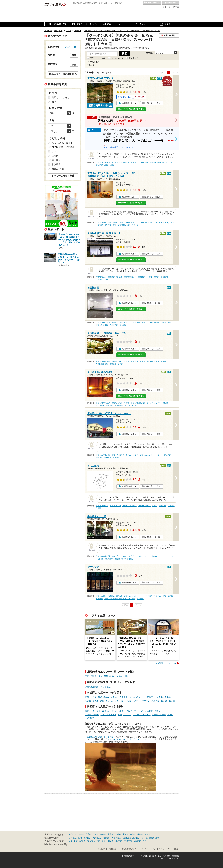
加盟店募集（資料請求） (108, 849)
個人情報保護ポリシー (130, 856)
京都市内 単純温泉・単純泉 (126, 163)
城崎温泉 (97, 838)
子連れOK (90, 718)
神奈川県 (73, 834)
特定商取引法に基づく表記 (151, 856)
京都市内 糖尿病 (118, 455)
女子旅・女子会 (168, 701)
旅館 (102, 701)
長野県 (133, 834)
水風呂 (96, 701)
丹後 (126, 676)
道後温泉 (127, 838)
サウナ (94, 697)
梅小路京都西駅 (127, 559)
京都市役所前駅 (102, 325)
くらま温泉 (106, 687)
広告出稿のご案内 (129, 849)
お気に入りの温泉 (152, 3)
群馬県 (103, 834)
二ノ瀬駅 (99, 280)
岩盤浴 (55, 156)
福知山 (112, 676)
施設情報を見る (128, 103)
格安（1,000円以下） (146, 697)
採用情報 (175, 856)
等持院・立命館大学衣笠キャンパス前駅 (120, 599)
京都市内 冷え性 (130, 277)
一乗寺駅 (99, 225)
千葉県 (88, 834)
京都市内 (128, 841)
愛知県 (140, 834)
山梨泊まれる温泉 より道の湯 (100, 737)
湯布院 (145, 838)
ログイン (167, 7)
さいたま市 (95, 841)
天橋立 (120, 676)
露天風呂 (123, 697)
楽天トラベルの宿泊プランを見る (131, 109)
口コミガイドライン (148, 849)
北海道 (125, 834)
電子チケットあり (98, 58)
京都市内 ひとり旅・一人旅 (138, 556)
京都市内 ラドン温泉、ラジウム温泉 (110, 223)
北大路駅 (99, 599)
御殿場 (110, 841)
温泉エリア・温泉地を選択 (63, 74)
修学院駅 (108, 225)
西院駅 (117, 559)
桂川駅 (112, 165)
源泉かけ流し (58, 169)
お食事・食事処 (164, 697)
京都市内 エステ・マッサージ (151, 455)
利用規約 (167, 856)
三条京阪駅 (114, 325)
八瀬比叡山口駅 (102, 364)
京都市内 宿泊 (143, 163)
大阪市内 (118, 841)
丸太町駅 (123, 325)
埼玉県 (81, 834)
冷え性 (88, 701)
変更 (74, 55)
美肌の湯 (155, 701)
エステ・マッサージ (141, 701)
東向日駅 (99, 165)
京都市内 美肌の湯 (157, 163)
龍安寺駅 (140, 599)
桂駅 (106, 165)
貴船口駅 (164, 277)
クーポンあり (117, 58)
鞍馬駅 (157, 277)
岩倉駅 (121, 364)
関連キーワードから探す (56, 844)
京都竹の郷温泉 (92, 687)
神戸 (144, 841)
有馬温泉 (87, 838)
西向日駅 (168, 455)
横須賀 (82, 841)
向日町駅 (108, 458)
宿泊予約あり (135, 58)
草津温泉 (73, 838)
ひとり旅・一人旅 (123, 701)
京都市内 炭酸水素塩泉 (105, 163)
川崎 (76, 841)
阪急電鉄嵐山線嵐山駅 (104, 405)
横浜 (71, 841)
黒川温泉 (136, 838)
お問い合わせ (173, 849)
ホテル (132, 697)
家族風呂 (56, 165)
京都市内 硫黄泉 (102, 506)
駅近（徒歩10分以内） (108, 697)
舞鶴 (106, 676)
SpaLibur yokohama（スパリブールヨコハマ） (128, 739)
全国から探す (71, 47)
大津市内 (137, 841)
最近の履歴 (171, 3)
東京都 (111, 834)
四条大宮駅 (109, 559)
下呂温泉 (106, 838)
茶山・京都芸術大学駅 (121, 225)
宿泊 (87, 697)
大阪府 (118, 834)
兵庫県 (96, 834)
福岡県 (147, 834)
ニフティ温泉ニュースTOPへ (164, 663)
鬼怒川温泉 (154, 838)
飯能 (104, 841)
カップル (109, 701)
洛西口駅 (169, 163)
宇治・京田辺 (91, 676)
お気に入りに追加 (153, 103)
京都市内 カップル (145, 277)
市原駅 (107, 280)
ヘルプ (162, 849)
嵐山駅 (165, 403)
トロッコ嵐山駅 (131, 405)
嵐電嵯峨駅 (119, 405)
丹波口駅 (99, 559)
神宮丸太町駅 (166, 323)
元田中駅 (135, 225)
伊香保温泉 (116, 838)
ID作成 (176, 7)
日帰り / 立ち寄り (61, 97)
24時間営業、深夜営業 (63, 147)
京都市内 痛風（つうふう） (164, 223)
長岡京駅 (99, 458)
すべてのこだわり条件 (63, 176)
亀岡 (101, 676)
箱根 (80, 838)
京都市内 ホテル (155, 596)
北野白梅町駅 (168, 596)
